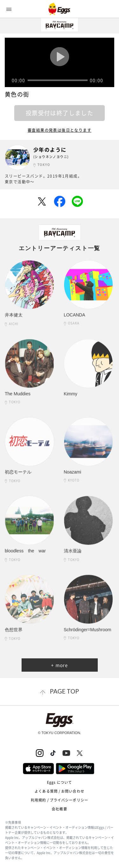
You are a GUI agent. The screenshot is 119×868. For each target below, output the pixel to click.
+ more (60, 665)
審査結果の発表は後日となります (60, 130)
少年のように (50, 150)
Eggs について (60, 782)
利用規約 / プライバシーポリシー (60, 800)
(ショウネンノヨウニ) (51, 157)
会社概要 (59, 809)
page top (64, 691)
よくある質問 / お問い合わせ (60, 791)
